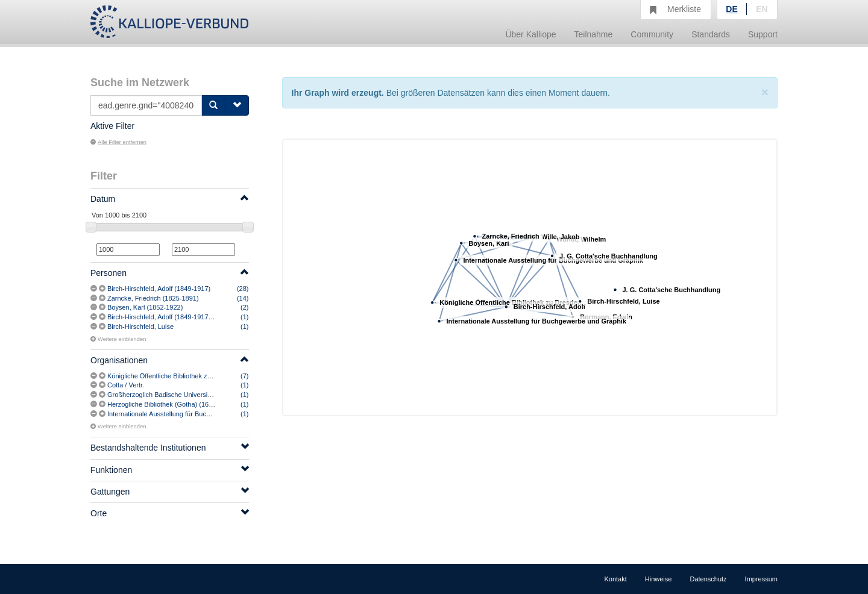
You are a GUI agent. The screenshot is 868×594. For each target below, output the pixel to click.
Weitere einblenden (118, 339)
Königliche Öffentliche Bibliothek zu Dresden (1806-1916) (191, 376)
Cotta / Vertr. (126, 385)
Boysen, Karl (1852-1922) (145, 307)
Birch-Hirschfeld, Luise (140, 327)
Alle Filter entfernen (118, 142)
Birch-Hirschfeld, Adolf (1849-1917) (159, 289)
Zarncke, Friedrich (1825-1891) (153, 298)
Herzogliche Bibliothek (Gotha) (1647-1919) (171, 404)
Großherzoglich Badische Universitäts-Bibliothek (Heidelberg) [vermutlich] (215, 395)
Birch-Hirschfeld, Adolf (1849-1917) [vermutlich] (177, 317)
